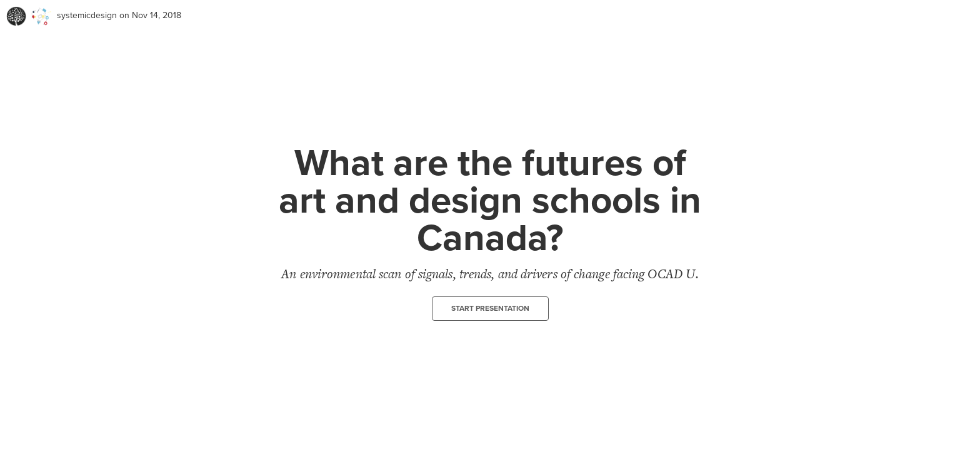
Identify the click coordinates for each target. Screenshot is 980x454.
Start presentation (490, 308)
